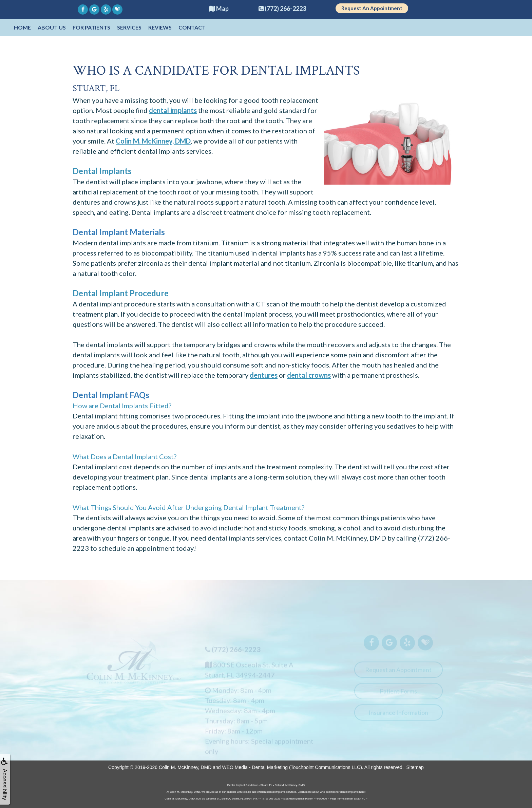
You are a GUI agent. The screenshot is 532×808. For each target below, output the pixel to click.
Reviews (160, 27)
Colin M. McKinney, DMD (153, 141)
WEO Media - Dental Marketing (255, 767)
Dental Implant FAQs (111, 395)
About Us (52, 27)
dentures (264, 375)
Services (129, 27)
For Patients (91, 27)
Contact (192, 27)
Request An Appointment (372, 8)
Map (219, 8)
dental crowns (309, 375)
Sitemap (415, 767)
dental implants (173, 110)
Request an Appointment (398, 673)
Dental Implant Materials (119, 232)
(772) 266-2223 (236, 653)
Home (22, 27)
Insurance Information (398, 716)
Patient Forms (398, 695)
